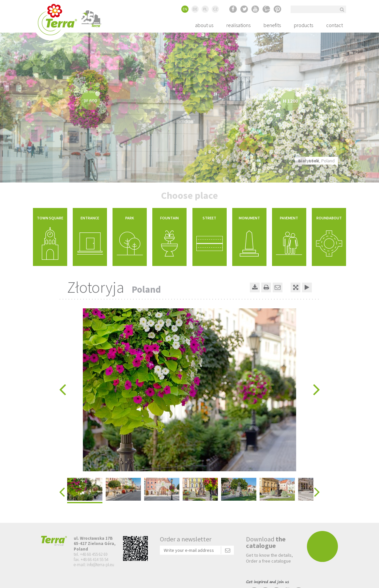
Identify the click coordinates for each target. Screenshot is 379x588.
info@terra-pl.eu (100, 565)
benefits (272, 25)
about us (204, 25)
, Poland (316, 161)
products (303, 25)
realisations (238, 25)
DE (195, 9)
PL (205, 9)
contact (334, 25)
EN (185, 9)
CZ (215, 9)
